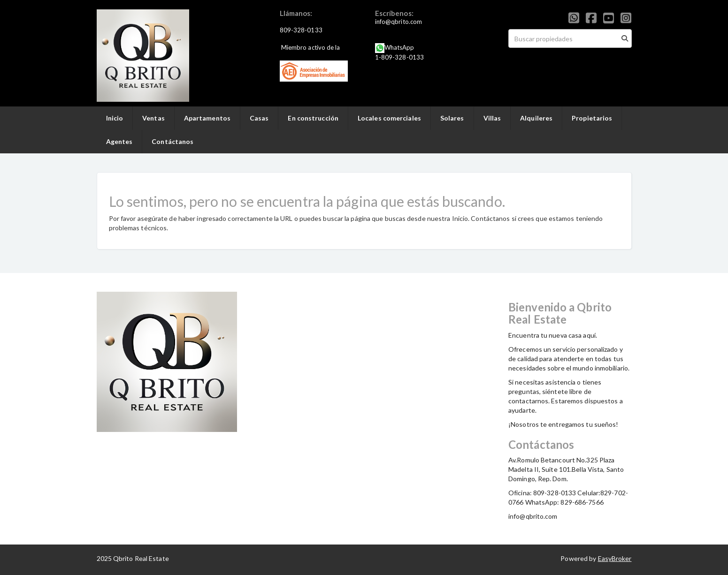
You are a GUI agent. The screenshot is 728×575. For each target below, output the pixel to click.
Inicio (115, 118)
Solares (452, 118)
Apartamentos (207, 118)
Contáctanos (172, 141)
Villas (492, 118)
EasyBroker (615, 558)
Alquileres (536, 118)
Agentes (119, 141)
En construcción (313, 118)
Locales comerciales (389, 118)
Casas (259, 118)
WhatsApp (399, 47)
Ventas (153, 118)
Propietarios (592, 118)
